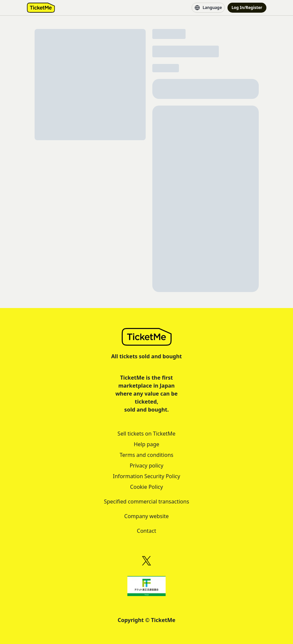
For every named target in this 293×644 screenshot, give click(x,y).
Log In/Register (247, 7)
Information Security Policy (146, 476)
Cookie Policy (146, 487)
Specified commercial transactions (146, 501)
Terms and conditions (146, 455)
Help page (146, 444)
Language (208, 8)
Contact (147, 531)
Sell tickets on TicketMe (146, 434)
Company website (147, 516)
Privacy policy (146, 466)
